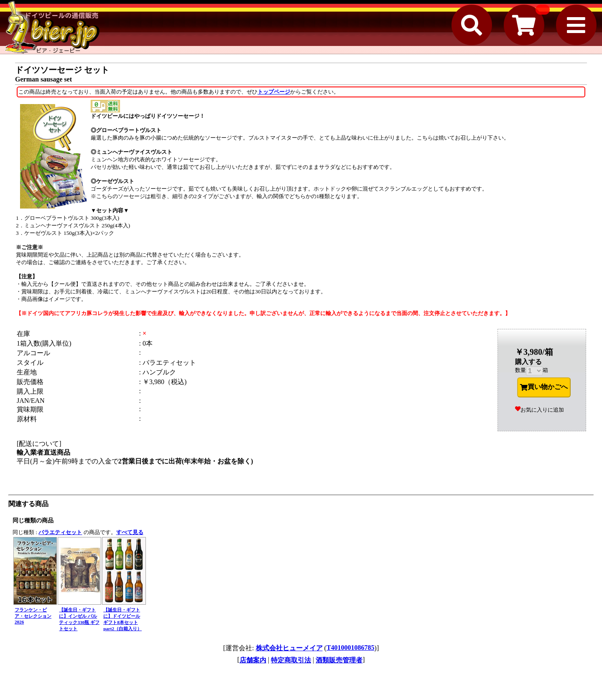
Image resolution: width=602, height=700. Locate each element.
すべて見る (130, 532)
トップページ (274, 92)
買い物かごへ (544, 387)
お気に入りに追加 (540, 410)
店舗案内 (253, 660)
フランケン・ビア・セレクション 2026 (33, 616)
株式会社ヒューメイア (289, 648)
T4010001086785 (351, 648)
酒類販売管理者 (339, 660)
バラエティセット (60, 532)
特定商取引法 (291, 660)
